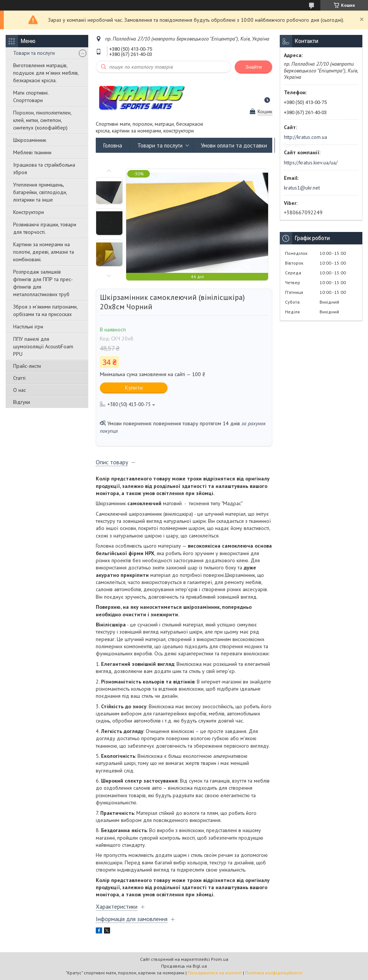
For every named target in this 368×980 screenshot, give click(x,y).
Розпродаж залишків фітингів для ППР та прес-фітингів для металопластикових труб (43, 283)
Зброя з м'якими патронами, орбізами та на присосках (45, 310)
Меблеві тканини (32, 152)
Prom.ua (220, 959)
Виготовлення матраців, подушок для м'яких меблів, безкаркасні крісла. (46, 73)
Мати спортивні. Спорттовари (31, 96)
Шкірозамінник (30, 140)
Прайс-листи (27, 366)
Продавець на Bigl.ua (184, 966)
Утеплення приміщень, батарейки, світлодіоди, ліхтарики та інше (40, 192)
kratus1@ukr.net (302, 188)
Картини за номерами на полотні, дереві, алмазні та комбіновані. (44, 252)
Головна (113, 145)
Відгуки (22, 402)
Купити (134, 388)
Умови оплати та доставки (234, 145)
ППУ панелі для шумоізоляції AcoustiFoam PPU (43, 346)
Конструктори (29, 212)
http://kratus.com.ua (305, 137)
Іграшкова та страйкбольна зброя (44, 169)
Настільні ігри (28, 327)
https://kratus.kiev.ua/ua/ (311, 163)
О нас (20, 390)
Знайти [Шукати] (253, 67)
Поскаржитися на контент (215, 973)
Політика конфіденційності (274, 973)
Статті (19, 378)
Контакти (294, 145)
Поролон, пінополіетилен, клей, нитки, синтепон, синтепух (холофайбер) (42, 120)
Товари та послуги (34, 53)
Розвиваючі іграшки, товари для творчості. (45, 228)
